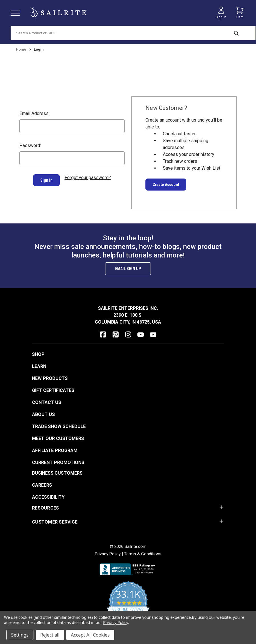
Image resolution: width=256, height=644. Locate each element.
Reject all (50, 635)
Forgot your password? (88, 178)
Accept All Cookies (90, 635)
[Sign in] (221, 13)
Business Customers (57, 473)
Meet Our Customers (58, 438)
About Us (43, 414)
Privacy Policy (108, 554)
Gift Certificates (53, 390)
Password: (30, 145)
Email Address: (34, 113)
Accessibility (48, 497)
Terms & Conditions (143, 554)
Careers (42, 485)
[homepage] (59, 13)
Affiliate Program (55, 450)
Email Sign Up (128, 269)
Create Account (166, 185)
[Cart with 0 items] (240, 13)
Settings (20, 635)
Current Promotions (58, 462)
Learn (39, 366)
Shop (38, 354)
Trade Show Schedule (59, 426)
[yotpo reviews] (128, 604)
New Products (50, 378)
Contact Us (47, 402)
